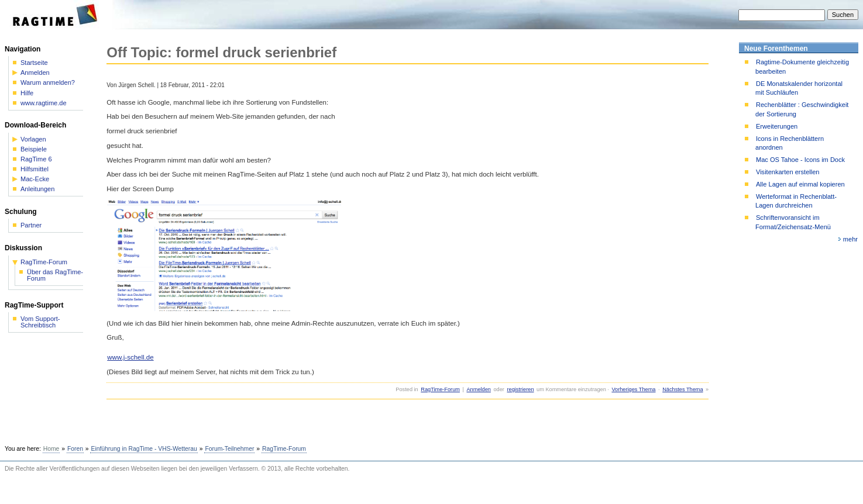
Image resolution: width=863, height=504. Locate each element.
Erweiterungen (777, 126)
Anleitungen (37, 189)
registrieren (520, 389)
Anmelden (478, 389)
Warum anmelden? (48, 83)
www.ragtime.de (44, 103)
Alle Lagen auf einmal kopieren (800, 184)
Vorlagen (33, 139)
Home (51, 449)
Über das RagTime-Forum (55, 275)
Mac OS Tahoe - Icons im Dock (800, 160)
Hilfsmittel (35, 169)
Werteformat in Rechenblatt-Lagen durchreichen (796, 201)
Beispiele (34, 149)
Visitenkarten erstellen (788, 172)
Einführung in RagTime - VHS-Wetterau (144, 449)
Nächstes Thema (683, 389)
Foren (75, 449)
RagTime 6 (36, 159)
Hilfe (27, 93)
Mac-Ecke (35, 179)
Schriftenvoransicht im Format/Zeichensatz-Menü (793, 222)
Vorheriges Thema (633, 389)
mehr (850, 239)
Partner (31, 225)
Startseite (34, 63)
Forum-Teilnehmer (229, 449)
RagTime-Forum (440, 389)
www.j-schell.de (130, 357)
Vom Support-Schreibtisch (40, 322)
